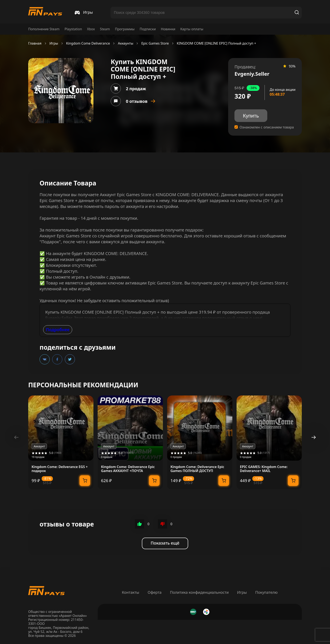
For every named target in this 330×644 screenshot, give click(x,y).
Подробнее (58, 330)
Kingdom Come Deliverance (88, 43)
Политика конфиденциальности (199, 592)
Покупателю (266, 592)
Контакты (131, 592)
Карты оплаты (192, 29)
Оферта (154, 592)
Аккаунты (126, 43)
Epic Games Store (155, 43)
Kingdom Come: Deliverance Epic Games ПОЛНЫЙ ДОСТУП (197, 469)
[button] (314, 437)
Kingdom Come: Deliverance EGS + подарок (60, 469)
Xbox (91, 29)
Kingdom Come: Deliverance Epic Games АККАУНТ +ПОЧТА (128, 469)
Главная (35, 43)
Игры (54, 43)
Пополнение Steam (44, 29)
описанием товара (279, 127)
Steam (105, 29)
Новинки (168, 29)
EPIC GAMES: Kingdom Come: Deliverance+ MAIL (264, 469)
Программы (125, 29)
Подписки (148, 29)
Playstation (73, 29)
